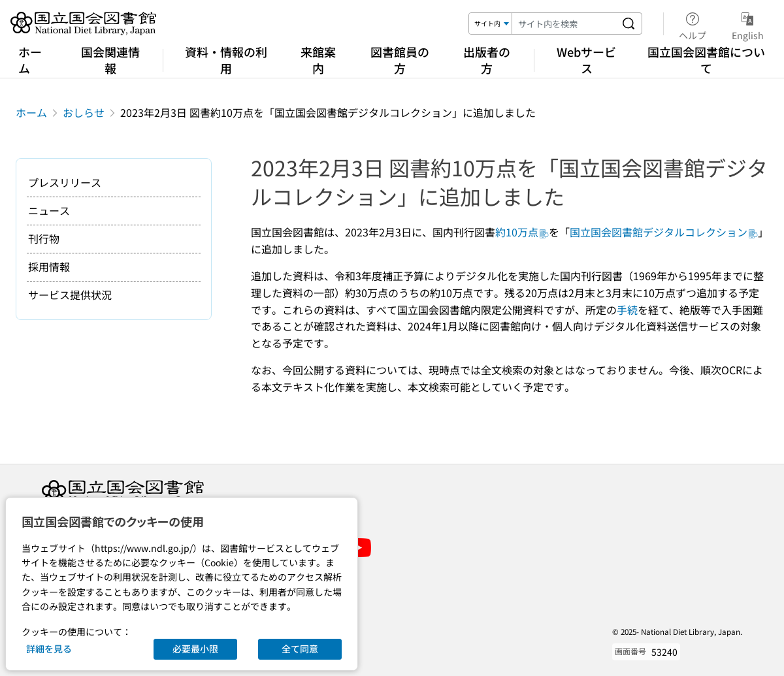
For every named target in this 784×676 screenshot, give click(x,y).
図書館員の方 (400, 60)
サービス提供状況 (70, 295)
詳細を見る (49, 649)
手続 (627, 310)
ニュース (49, 210)
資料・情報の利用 (226, 60)
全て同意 (300, 649)
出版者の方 (487, 60)
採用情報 (49, 266)
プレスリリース (65, 182)
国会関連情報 (110, 60)
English (748, 24)
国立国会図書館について (706, 60)
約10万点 (522, 232)
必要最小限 (195, 649)
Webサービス (586, 60)
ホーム (30, 60)
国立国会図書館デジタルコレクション (664, 232)
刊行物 (44, 238)
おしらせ (84, 112)
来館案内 (318, 60)
